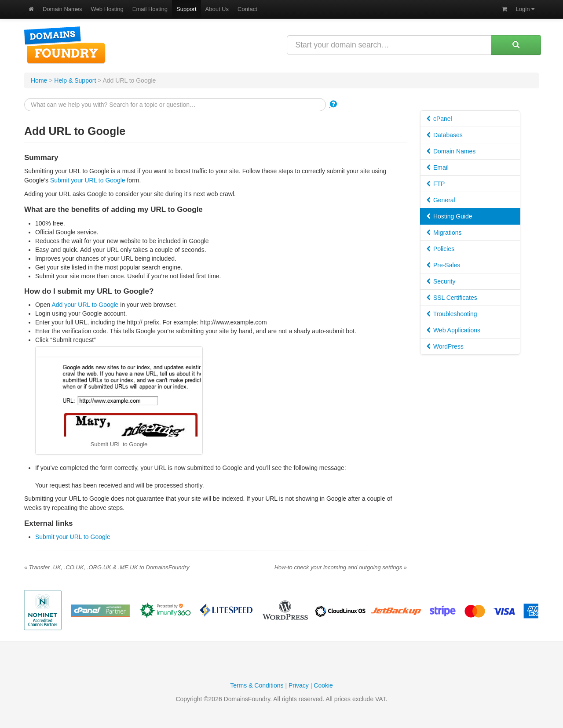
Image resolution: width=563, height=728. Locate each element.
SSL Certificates (452, 298)
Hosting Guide (450, 216)
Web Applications (453, 330)
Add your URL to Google (85, 305)
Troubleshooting (452, 314)
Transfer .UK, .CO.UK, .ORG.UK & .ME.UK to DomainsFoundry (107, 567)
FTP (436, 184)
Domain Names (62, 9)
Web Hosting (107, 9)
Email (438, 167)
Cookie (323, 685)
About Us (217, 9)
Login (525, 9)
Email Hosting (150, 9)
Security (441, 281)
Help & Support (75, 80)
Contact (247, 9)
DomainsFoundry (65, 45)
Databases (445, 135)
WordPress (445, 346)
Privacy (299, 685)
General (441, 200)
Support (186, 9)
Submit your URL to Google (88, 180)
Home (39, 80)
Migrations (444, 233)
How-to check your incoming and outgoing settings (341, 567)
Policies (441, 249)
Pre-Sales (443, 265)
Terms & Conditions (257, 685)
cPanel (439, 119)
